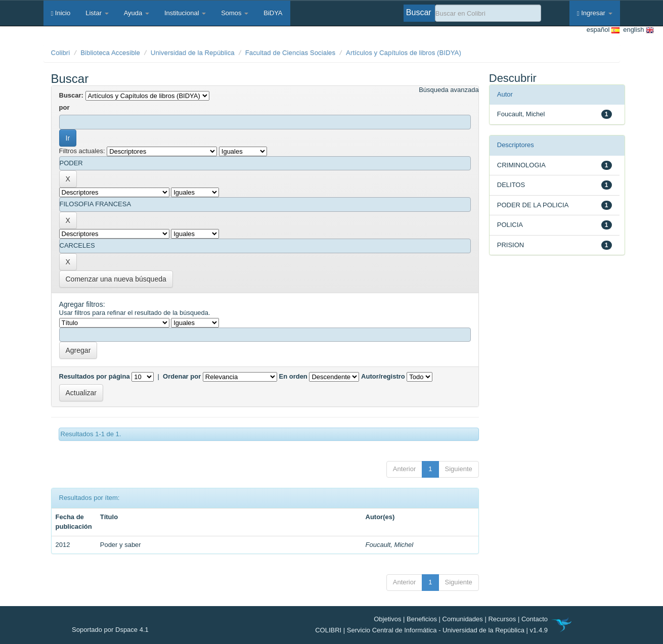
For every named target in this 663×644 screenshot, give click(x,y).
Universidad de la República (193, 53)
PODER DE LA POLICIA (533, 205)
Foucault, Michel (390, 545)
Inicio (61, 13)
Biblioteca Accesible (110, 53)
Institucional (185, 13)
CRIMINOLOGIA (521, 165)
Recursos (502, 619)
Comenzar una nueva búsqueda (116, 279)
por (64, 107)
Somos (235, 13)
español (603, 30)
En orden (293, 376)
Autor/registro (383, 376)
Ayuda (137, 13)
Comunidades (463, 619)
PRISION (511, 245)
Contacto (535, 619)
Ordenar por (182, 376)
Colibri (61, 53)
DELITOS (511, 185)
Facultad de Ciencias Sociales (291, 53)
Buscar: (71, 95)
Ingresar (595, 13)
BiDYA (273, 13)
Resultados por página (95, 376)
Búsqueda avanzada (449, 90)
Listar (97, 13)
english (637, 30)
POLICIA (510, 225)
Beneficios (422, 619)
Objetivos (387, 619)
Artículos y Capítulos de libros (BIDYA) (404, 53)
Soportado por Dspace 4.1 (110, 630)
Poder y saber (121, 545)
